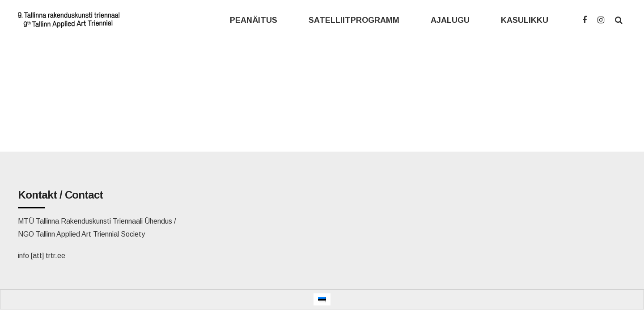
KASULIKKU (525, 20)
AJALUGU (450, 20)
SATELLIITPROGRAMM (354, 20)
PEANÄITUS (254, 20)
